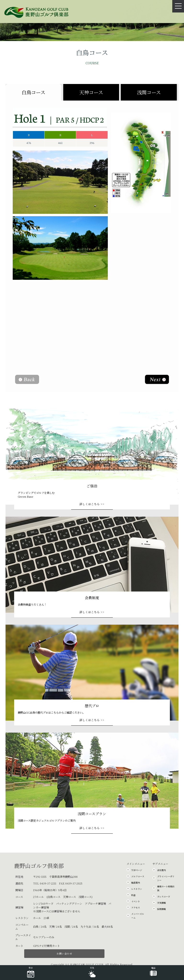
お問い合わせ (64, 953)
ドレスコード (164, 897)
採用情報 (161, 909)
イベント (136, 901)
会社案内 (161, 870)
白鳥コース (33, 92)
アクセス (136, 908)
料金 (133, 895)
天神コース (91, 92)
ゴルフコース (138, 876)
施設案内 (136, 883)
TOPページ (137, 870)
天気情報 (161, 903)
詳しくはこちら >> (92, 504)
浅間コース (149, 92)
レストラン (137, 889)
